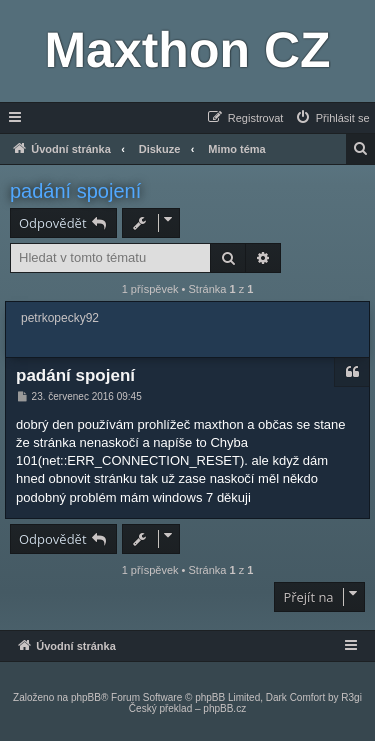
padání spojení (75, 191)
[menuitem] (332, 118)
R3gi (351, 697)
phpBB (86, 697)
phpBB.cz (224, 708)
